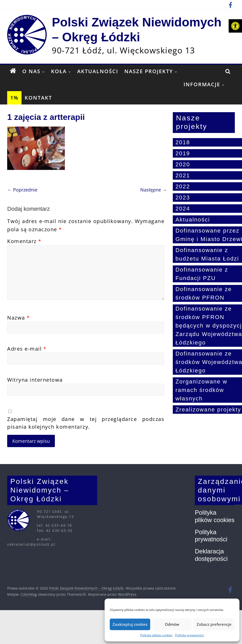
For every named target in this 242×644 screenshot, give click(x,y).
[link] (235, 26)
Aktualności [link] (98, 71)
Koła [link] (59, 71)
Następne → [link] (154, 190)
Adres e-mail (27, 349)
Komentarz (24, 241)
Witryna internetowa (35, 380)
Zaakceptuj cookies (130, 624)
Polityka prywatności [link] (190, 635)
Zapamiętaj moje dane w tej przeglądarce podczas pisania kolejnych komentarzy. (86, 423)
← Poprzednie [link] (22, 190)
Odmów (172, 624)
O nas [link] (31, 71)
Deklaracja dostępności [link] (211, 555)
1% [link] (14, 98)
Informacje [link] (202, 84)
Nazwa (19, 318)
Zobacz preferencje (214, 624)
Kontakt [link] (38, 98)
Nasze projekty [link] (149, 71)
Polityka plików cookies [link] (156, 635)
